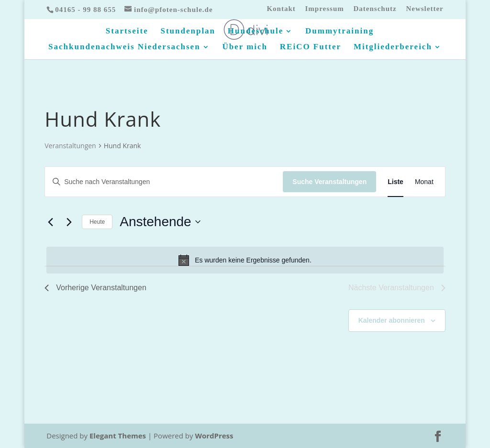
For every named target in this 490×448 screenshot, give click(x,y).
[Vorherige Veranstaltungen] (50, 222)
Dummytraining (340, 32)
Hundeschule (256, 32)
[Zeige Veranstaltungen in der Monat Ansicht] (424, 182)
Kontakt (281, 9)
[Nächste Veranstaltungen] (69, 222)
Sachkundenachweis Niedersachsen (124, 47)
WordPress (214, 436)
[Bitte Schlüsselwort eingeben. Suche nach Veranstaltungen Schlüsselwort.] (164, 182)
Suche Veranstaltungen (329, 182)
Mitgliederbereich (393, 47)
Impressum (325, 9)
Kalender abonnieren (392, 320)
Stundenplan (188, 32)
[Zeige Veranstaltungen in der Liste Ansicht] (395, 182)
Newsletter (424, 9)
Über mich (245, 47)
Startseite (127, 32)
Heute (97, 222)
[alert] (245, 260)
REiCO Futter (311, 47)
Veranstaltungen (70, 146)
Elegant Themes (118, 436)
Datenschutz (375, 9)
